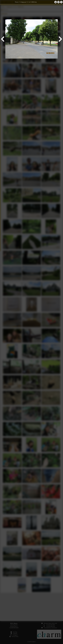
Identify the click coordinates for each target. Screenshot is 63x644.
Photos (17, 2)
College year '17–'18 (25, 2)
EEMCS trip (34, 2)
